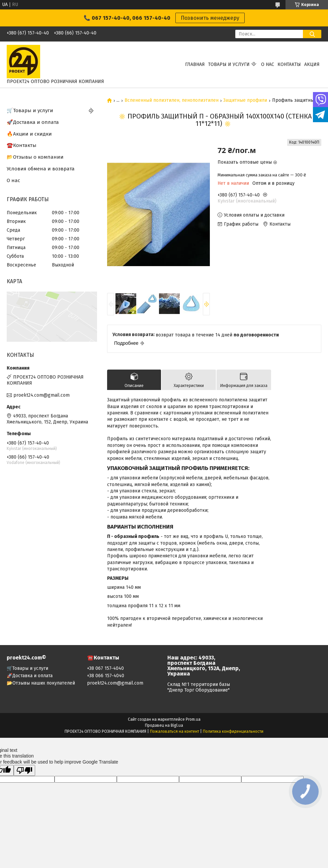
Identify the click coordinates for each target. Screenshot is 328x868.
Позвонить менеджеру (210, 18)
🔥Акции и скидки (29, 134)
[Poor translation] (24, 770)
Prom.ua (193, 719)
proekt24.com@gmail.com (42, 395)
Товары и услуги (229, 64)
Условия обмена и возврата (41, 169)
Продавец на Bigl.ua (164, 725)
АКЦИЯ (312, 64)
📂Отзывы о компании (35, 157)
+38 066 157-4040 (106, 676)
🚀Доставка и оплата (33, 122)
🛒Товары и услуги (30, 110)
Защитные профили (245, 100)
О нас (268, 64)
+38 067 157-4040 (105, 668)
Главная (195, 64)
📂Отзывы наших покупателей (41, 683)
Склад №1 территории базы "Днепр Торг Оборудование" (199, 687)
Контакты (289, 64)
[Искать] (312, 34)
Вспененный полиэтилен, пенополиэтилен (172, 100)
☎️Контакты (22, 145)
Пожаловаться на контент (175, 731)
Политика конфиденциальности (233, 731)
